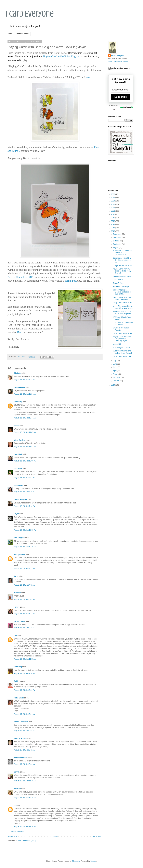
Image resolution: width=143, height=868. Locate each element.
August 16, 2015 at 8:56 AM (25, 764)
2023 (113, 204)
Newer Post (13, 836)
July (115, 361)
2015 (113, 231)
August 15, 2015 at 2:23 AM (25, 731)
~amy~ (17, 607)
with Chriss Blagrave (61, 57)
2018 (113, 221)
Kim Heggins (19, 538)
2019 (113, 218)
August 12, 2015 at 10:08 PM (25, 530)
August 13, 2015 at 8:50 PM (25, 690)
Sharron (17, 789)
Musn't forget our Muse (121, 348)
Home (10, 34)
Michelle (17, 593)
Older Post (97, 836)
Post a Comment (18, 831)
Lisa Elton (18, 469)
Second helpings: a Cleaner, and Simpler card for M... (122, 292)
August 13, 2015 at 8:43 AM (25, 628)
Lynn (16, 576)
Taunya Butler (20, 555)
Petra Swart (19, 698)
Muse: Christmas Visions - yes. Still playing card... (123, 307)
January (116, 381)
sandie (17, 426)
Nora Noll (18, 454)
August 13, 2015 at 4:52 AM (25, 585)
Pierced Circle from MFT (21, 277)
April (115, 371)
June (115, 364)
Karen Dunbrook (21, 758)
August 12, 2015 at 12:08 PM (25, 461)
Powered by (121, 107)
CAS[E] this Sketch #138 (122, 266)
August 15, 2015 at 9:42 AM (25, 750)
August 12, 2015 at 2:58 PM (25, 478)
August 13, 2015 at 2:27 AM (25, 568)
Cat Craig (18, 667)
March (116, 374)
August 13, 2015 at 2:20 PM (25, 673)
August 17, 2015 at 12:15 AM (25, 798)
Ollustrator (76, 861)
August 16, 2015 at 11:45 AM (25, 781)
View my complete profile (118, 62)
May (115, 367)
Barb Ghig (18, 402)
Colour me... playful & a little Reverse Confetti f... (122, 260)
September (118, 244)
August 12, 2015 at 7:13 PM (25, 506)
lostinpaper (19, 485)
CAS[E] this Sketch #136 (122, 333)
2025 (113, 198)
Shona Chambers (21, 722)
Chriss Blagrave (21, 500)
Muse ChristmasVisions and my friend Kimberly (123, 352)
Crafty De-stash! (22, 34)
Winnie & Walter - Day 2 (122, 276)
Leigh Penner (19, 387)
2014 (113, 385)
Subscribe (121, 97)
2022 (113, 208)
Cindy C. (18, 373)
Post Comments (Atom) (27, 841)
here (88, 77)
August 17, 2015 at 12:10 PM (25, 826)
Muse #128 (117, 344)
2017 (113, 224)
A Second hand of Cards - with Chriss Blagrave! (123, 313)
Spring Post (71, 281)
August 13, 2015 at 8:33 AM (25, 614)
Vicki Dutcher (19, 440)
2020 (113, 214)
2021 (113, 211)
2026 (113, 194)
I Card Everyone (30, 14)
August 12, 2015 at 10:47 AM (25, 418)
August (116, 248)
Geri (16, 636)
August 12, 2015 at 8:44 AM (25, 380)
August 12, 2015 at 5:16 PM (25, 492)
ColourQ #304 (118, 283)
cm (15, 805)
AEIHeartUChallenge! (121, 286)
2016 (113, 228)
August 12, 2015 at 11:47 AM (25, 432)
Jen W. (17, 772)
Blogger (93, 861)
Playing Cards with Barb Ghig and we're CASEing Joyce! (122, 339)
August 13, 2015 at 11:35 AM (25, 659)
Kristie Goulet (20, 621)
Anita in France (20, 739)
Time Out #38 (118, 280)
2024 (113, 201)
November (117, 238)
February (117, 377)
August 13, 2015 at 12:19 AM (25, 547)
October (116, 241)
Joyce (16, 514)
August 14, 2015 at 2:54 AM (25, 714)
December (117, 234)
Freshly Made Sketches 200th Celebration (122, 298)
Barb (20, 332)
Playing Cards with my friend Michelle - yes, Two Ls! (122, 271)
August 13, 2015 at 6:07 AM (25, 599)
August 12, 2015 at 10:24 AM (25, 394)
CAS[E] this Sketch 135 (122, 356)
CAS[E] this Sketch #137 (122, 303)
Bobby (17, 681)
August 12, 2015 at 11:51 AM (25, 447)
